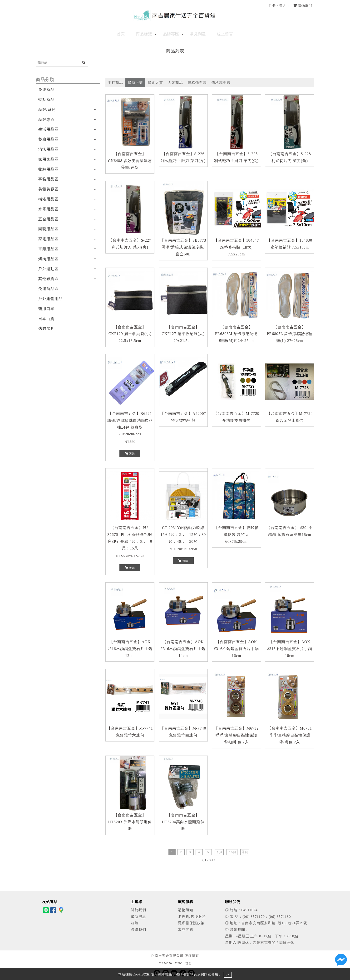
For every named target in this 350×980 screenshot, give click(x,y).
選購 (130, 454)
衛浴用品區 (48, 199)
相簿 (135, 923)
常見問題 (194, 34)
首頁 (128, 34)
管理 (188, 963)
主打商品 (115, 83)
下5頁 (232, 852)
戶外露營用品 (50, 299)
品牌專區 (171, 34)
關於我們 (138, 910)
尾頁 (245, 852)
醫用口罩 (46, 309)
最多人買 (155, 83)
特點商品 (46, 99)
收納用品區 (48, 169)
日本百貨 (46, 319)
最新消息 (138, 917)
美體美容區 (48, 189)
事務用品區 (48, 179)
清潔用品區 (48, 149)
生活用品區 (48, 129)
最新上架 (135, 83)
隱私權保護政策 (191, 923)
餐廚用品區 (48, 139)
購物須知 (186, 910)
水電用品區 (48, 209)
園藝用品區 (48, 229)
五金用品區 (48, 219)
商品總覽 (148, 34)
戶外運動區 (48, 269)
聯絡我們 (138, 929)
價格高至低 (221, 83)
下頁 (219, 852)
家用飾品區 (48, 159)
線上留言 (218, 34)
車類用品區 (48, 249)
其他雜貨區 (48, 279)
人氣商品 (175, 83)
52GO (179, 963)
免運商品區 (48, 289)
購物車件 (304, 6)
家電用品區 (48, 239)
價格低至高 (197, 83)
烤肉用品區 (48, 259)
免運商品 (46, 89)
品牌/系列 (47, 109)
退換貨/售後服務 (192, 917)
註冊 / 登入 (277, 6)
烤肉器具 (46, 328)
